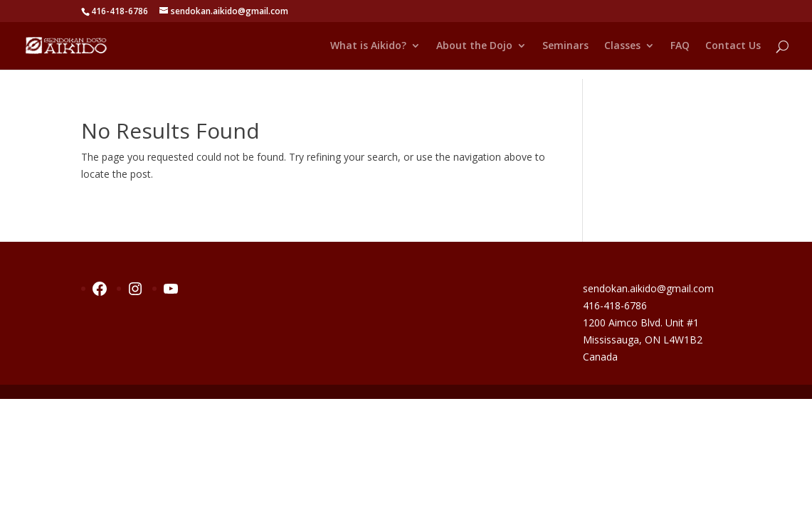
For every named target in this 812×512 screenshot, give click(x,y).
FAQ (680, 46)
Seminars (565, 46)
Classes (622, 46)
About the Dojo (474, 46)
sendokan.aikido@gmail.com (648, 288)
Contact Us (733, 46)
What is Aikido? (368, 46)
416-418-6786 (615, 305)
